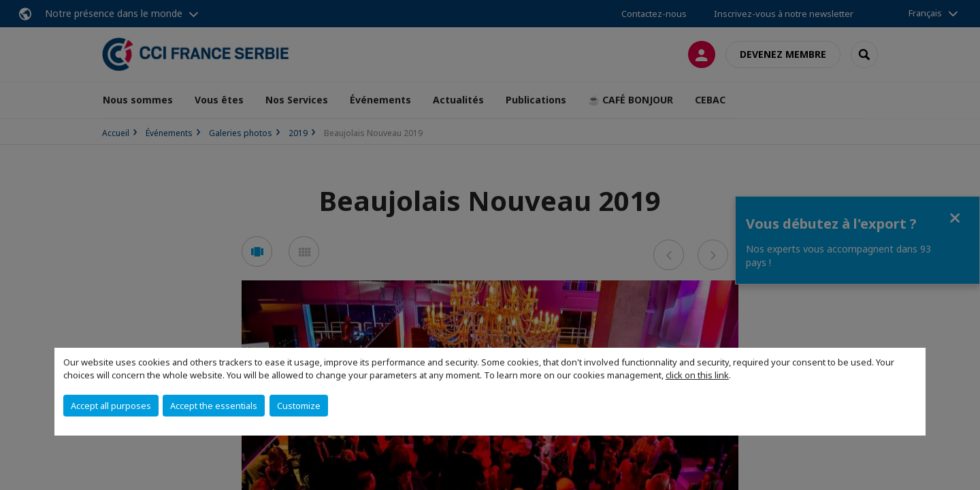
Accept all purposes (111, 406)
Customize (299, 406)
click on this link (697, 375)
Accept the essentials (214, 406)
